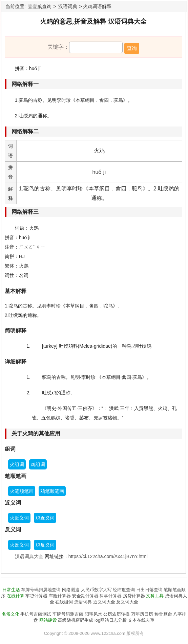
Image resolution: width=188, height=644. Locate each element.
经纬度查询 (124, 590)
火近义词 (19, 518)
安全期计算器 (85, 596)
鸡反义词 (45, 545)
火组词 (17, 464)
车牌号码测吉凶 (68, 614)
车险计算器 (60, 596)
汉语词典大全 (29, 556)
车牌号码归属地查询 (41, 590)
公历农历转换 (117, 614)
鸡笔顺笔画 (52, 491)
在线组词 (64, 602)
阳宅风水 (93, 614)
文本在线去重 (141, 620)
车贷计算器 (36, 596)
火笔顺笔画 (22, 491)
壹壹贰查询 (40, 6)
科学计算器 (111, 596)
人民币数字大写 (96, 590)
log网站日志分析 (111, 620)
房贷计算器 (134, 596)
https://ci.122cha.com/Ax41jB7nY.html (108, 556)
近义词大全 (104, 602)
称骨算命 (163, 614)
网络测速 (71, 590)
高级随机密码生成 (76, 620)
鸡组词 (38, 464)
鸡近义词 (45, 518)
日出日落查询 (149, 590)
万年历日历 (142, 614)
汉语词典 (68, 6)
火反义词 (19, 545)
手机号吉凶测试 (36, 614)
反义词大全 (127, 602)
